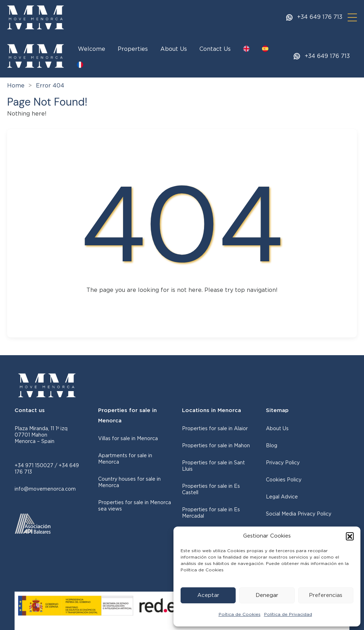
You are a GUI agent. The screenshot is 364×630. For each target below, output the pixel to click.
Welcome (92, 49)
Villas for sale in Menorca (128, 439)
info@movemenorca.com (45, 489)
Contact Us (215, 49)
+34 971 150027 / (37, 466)
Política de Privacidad (288, 614)
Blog (272, 446)
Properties (133, 49)
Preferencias (326, 595)
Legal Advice (282, 497)
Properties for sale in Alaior (215, 429)
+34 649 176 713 (320, 17)
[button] (350, 536)
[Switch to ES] (265, 49)
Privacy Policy (283, 463)
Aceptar (208, 595)
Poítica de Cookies (240, 614)
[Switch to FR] (80, 65)
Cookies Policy (284, 480)
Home (16, 86)
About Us (174, 49)
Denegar (267, 595)
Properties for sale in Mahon (216, 446)
